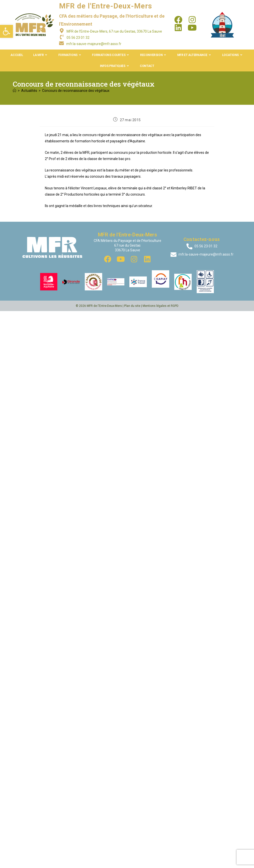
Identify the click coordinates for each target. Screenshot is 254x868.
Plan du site (132, 306)
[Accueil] (14, 91)
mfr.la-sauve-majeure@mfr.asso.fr (94, 44)
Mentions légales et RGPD (161, 306)
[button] (6, 31)
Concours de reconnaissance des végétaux (76, 91)
